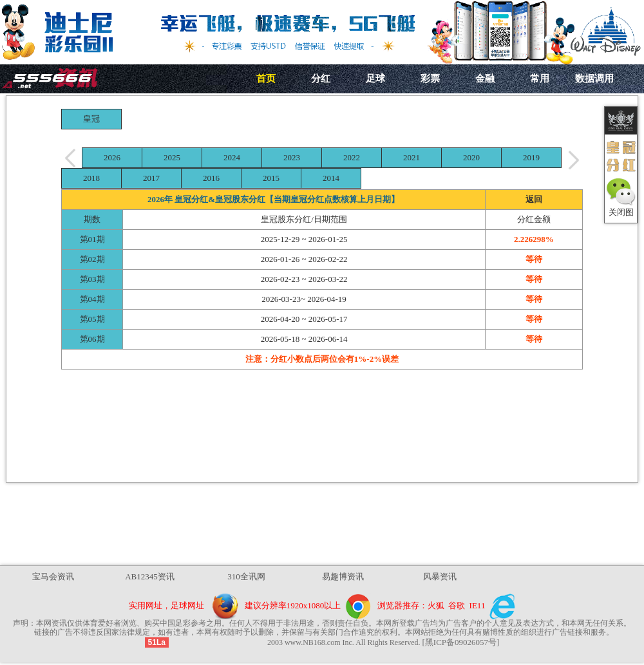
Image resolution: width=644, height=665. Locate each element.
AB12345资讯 (150, 576)
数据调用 (594, 79)
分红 (321, 79)
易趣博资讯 (343, 576)
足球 (375, 79)
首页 (266, 79)
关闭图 (621, 212)
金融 (485, 79)
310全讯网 (246, 576)
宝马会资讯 (53, 576)
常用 (540, 79)
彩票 (430, 79)
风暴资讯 (440, 576)
